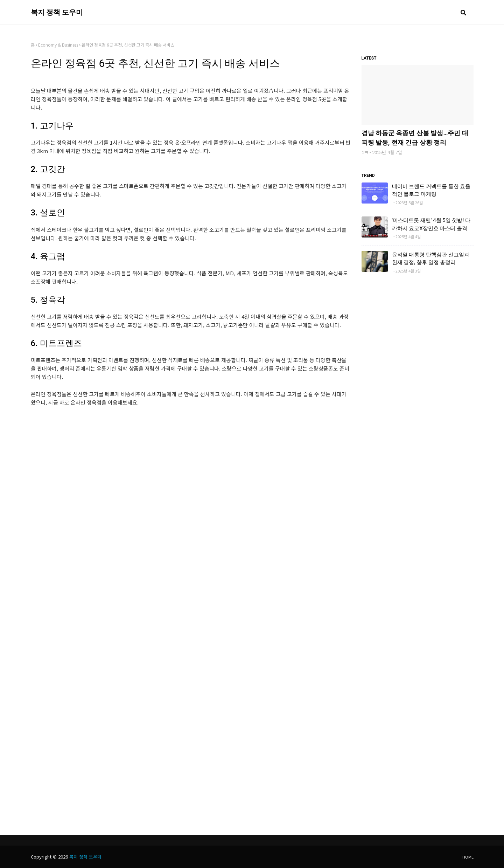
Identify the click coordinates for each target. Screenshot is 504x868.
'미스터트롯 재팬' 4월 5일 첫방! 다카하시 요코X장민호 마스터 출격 (431, 224)
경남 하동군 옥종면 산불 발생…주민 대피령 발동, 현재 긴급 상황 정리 (415, 138)
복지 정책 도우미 (57, 12)
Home (468, 857)
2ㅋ (365, 152)
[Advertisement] (191, 473)
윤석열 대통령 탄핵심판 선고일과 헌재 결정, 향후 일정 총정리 (431, 259)
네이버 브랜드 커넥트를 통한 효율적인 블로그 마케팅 (431, 190)
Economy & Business (58, 45)
